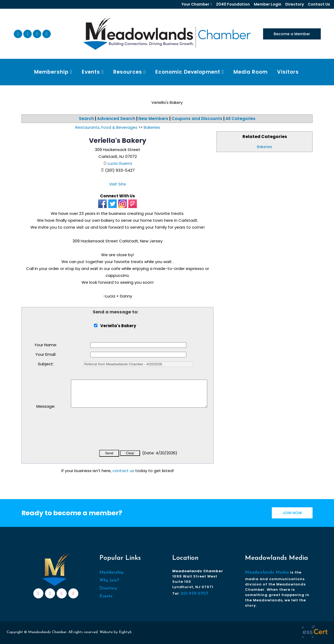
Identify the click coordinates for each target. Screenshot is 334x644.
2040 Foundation (233, 4)
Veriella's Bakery (118, 141)
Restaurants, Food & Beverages (106, 127)
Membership (112, 572)
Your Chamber (195, 4)
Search (86, 119)
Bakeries (265, 147)
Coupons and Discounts (197, 119)
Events (106, 596)
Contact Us (319, 4)
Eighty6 (125, 632)
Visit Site (118, 184)
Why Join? (109, 580)
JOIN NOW (292, 513)
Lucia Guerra (120, 163)
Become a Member (292, 34)
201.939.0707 (195, 594)
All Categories (240, 119)
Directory (295, 4)
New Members (153, 119)
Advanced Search (116, 119)
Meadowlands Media (267, 572)
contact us (123, 471)
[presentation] (111, 432)
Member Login (268, 4)
